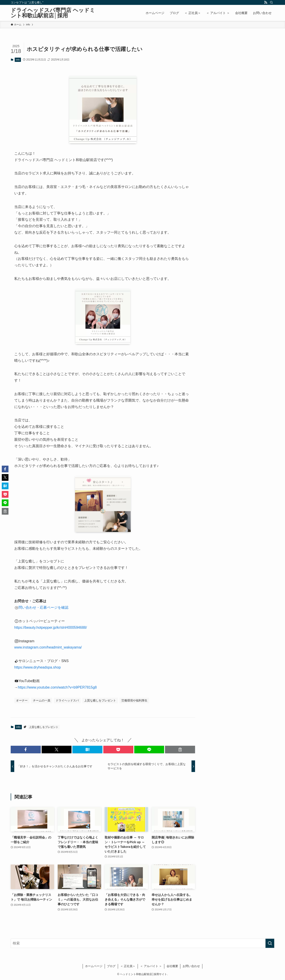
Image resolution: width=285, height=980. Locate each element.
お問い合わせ (191, 966)
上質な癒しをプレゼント (44, 727)
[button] (26, 750)
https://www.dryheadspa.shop (38, 667)
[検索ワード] (142, 943)
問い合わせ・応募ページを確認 (43, 607)
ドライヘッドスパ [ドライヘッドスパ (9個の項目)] (67, 700)
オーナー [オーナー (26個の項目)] (22, 700)
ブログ (111, 966)
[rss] (266, 2)
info (18, 60)
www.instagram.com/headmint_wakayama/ (49, 647)
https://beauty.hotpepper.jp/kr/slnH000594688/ (51, 627)
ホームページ (94, 966)
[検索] (271, 2)
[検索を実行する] (270, 943)
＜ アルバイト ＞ (151, 966)
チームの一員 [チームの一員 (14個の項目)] (42, 700)
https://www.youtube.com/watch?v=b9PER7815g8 (57, 687)
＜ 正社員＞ (128, 966)
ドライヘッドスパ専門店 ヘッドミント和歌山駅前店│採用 (53, 13)
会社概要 (172, 966)
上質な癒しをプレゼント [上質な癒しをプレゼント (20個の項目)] (100, 700)
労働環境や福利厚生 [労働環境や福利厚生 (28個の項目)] (134, 700)
